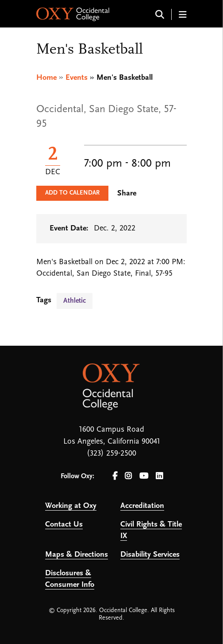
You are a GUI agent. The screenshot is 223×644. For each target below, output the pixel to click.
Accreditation (142, 506)
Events (77, 78)
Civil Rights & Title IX (151, 530)
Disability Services (150, 555)
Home (46, 78)
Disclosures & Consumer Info (70, 579)
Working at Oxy (71, 506)
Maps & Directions (77, 555)
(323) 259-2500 (111, 454)
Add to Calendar (72, 193)
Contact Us (64, 525)
